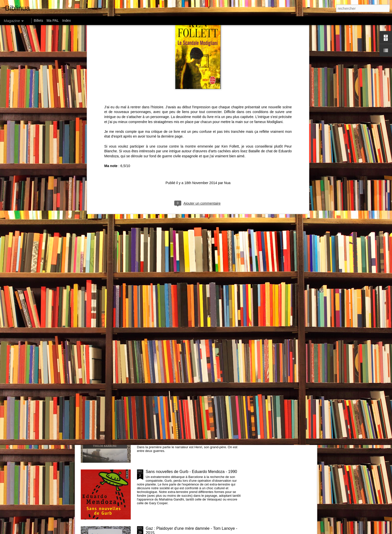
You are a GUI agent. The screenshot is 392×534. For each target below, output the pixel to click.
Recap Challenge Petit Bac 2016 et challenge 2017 (191, 358)
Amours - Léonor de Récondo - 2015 (122, 270)
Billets (38, 21)
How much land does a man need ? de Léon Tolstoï (228, 232)
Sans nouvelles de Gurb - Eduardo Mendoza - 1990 (191, 472)
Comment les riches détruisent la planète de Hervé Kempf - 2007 (107, 235)
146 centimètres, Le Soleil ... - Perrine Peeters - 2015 (284, 232)
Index (66, 21)
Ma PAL (53, 21)
